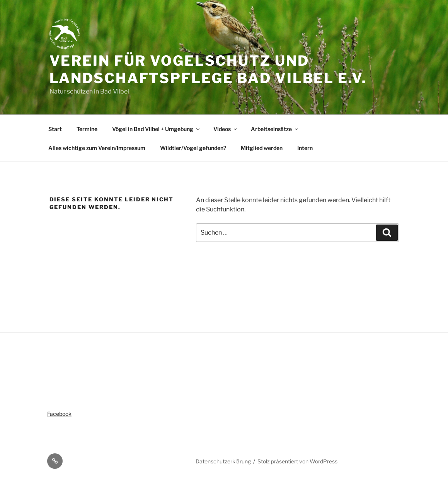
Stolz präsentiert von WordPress (297, 461)
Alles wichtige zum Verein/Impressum (97, 148)
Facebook (59, 414)
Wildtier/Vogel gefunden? (193, 148)
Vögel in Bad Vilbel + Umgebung (156, 129)
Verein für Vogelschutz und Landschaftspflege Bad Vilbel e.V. (208, 69)
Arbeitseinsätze (275, 129)
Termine (87, 129)
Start (55, 129)
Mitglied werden (262, 148)
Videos (226, 129)
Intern (305, 148)
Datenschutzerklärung (223, 461)
